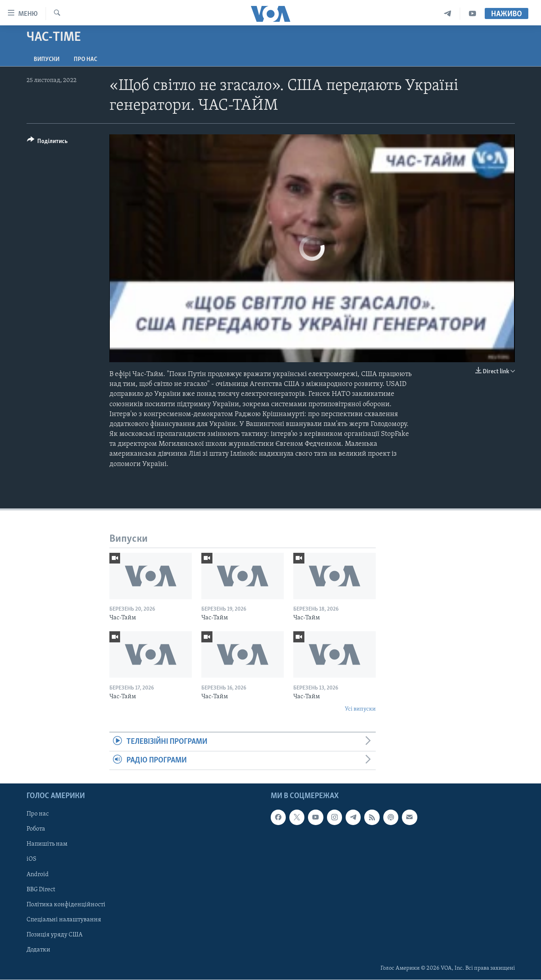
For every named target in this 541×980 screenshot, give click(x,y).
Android (38, 875)
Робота (36, 829)
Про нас (85, 59)
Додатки (38, 950)
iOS (32, 860)
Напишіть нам (47, 844)
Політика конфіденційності (66, 905)
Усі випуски (360, 709)
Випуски (47, 59)
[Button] (48, 142)
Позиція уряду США (54, 935)
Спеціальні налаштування (64, 920)
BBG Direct (41, 890)
